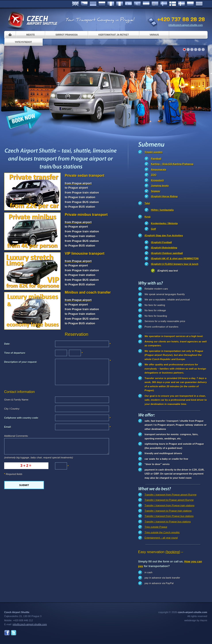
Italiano (120, 4)
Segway (156, 191)
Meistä (31, 35)
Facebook (7, 633)
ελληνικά (199, 4)
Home (10, 35)
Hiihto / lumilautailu (162, 210)
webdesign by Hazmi (196, 620)
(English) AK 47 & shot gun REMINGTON (175, 258)
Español (128, 4)
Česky (84, 4)
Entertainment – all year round (161, 538)
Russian (102, 4)
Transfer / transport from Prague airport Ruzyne (171, 495)
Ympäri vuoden (154, 152)
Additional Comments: (16, 436)
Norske (155, 4)
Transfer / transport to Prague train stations (168, 511)
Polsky (190, 4)
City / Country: (12, 409)
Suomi (173, 4)
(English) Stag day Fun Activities (164, 236)
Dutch (146, 4)
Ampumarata (159, 169)
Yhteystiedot (23, 42)
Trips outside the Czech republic (162, 532)
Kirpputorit (157, 180)
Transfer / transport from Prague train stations (170, 505)
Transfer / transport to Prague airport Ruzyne (169, 500)
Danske (181, 4)
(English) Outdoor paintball (167, 253)
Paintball (156, 159)
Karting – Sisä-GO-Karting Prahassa (172, 164)
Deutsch (93, 4)
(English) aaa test (168, 271)
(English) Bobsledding (164, 248)
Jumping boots (160, 186)
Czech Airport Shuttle (32, 20)
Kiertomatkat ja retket (114, 35)
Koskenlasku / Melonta (164, 223)
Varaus (154, 35)
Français (111, 4)
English (75, 4)
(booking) (173, 552)
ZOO (154, 175)
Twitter (14, 633)
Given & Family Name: (17, 400)
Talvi (147, 203)
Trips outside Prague (156, 527)
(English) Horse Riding (164, 196)
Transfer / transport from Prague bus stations (169, 516)
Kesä (148, 217)
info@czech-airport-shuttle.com (186, 25)
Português (137, 4)
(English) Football (161, 242)
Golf (153, 229)
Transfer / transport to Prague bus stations (168, 522)
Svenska (164, 4)
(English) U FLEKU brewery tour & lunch (175, 264)
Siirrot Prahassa (67, 35)
